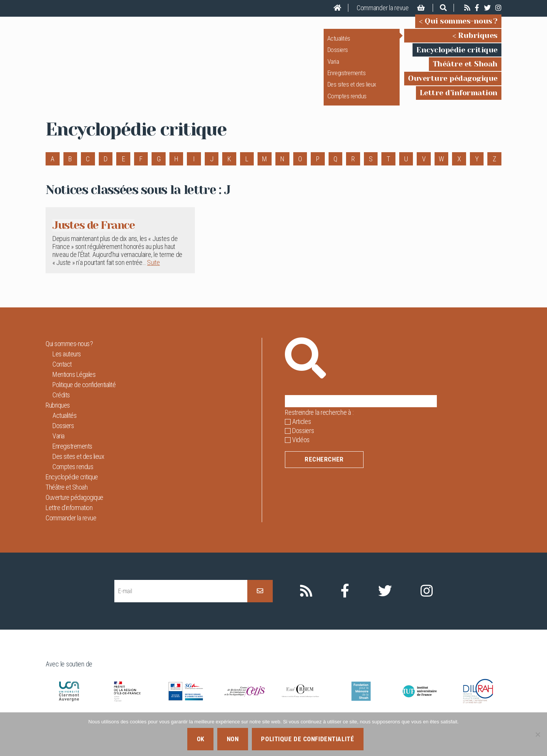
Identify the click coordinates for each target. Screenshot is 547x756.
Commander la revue (383, 8)
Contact (62, 375)
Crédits (61, 406)
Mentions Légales (74, 385)
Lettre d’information (459, 98)
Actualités (339, 44)
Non (233, 739)
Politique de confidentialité (84, 395)
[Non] (538, 734)
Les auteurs (67, 365)
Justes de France (99, 235)
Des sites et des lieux (352, 90)
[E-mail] (181, 602)
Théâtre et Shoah (465, 69)
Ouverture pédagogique (453, 84)
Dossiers (338, 55)
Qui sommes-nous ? (461, 26)
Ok (201, 739)
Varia (333, 66)
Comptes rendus (347, 101)
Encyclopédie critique (457, 55)
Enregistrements (347, 78)
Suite (153, 273)
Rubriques (478, 41)
